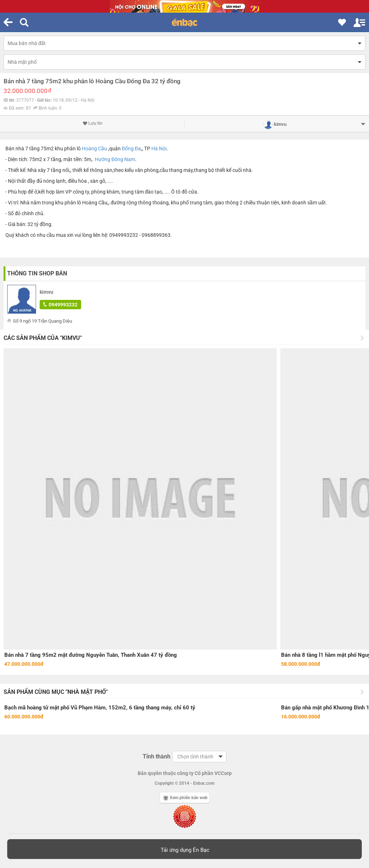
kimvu (46, 292)
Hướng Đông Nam (115, 159)
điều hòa (77, 181)
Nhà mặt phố (22, 62)
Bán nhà (15, 149)
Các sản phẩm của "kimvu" (43, 338)
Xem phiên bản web (186, 798)
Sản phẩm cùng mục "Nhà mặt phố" (56, 692)
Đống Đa (131, 149)
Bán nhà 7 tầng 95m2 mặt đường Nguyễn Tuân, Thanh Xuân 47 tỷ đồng (91, 655)
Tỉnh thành (157, 756)
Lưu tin (92, 123)
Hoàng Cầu (94, 149)
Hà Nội (159, 149)
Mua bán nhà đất (27, 43)
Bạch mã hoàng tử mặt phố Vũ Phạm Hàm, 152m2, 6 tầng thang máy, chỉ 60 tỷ (100, 708)
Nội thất (17, 181)
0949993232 (60, 305)
